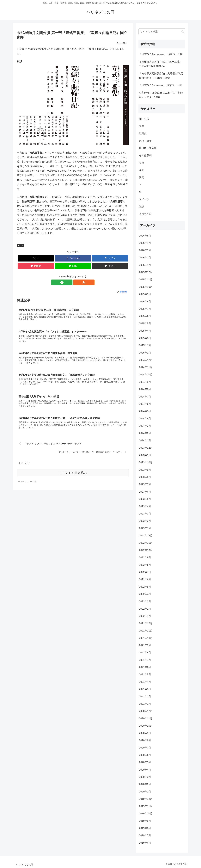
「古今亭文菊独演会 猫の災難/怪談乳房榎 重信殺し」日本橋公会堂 (161, 76)
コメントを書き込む (73, 476)
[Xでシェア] (36, 258)
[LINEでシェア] (73, 266)
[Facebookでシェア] (73, 258)
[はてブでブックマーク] (110, 258)
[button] (110, 266)
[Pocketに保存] (36, 266)
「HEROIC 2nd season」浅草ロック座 (161, 54)
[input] (162, 32)
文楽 (21, 245)
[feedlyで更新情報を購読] (70, 282)
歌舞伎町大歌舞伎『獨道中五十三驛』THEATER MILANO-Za (160, 64)
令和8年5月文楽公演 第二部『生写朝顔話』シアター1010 (161, 95)
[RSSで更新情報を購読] (76, 282)
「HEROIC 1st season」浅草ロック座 (160, 85)
